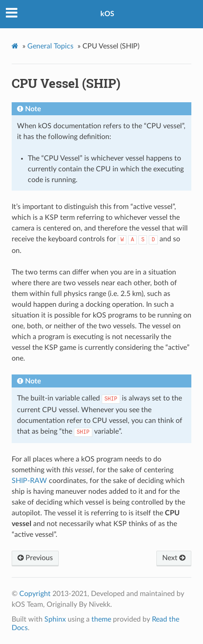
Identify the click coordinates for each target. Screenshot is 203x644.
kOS (107, 14)
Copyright (35, 594)
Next (174, 558)
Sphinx (55, 619)
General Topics (50, 46)
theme (101, 619)
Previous (35, 558)
